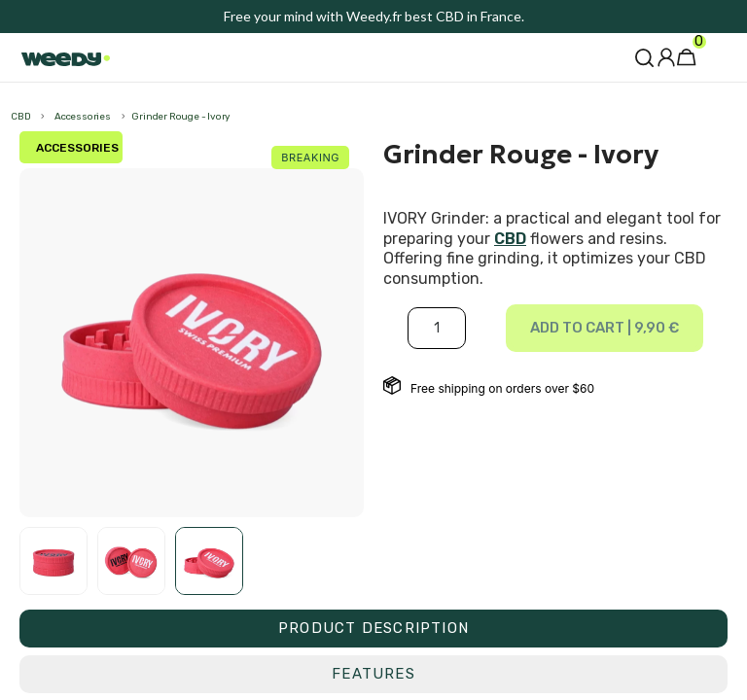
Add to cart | (605, 328)
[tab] (373, 629)
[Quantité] (437, 328)
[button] (644, 57)
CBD (510, 239)
